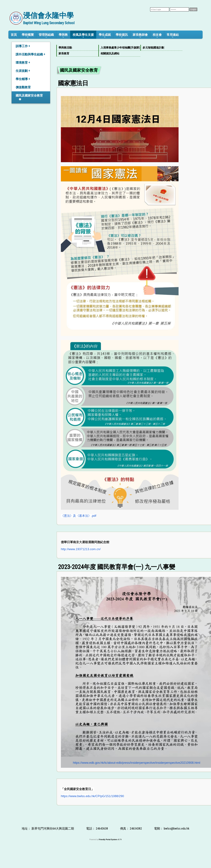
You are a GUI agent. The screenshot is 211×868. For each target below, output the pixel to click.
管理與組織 (46, 36)
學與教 (63, 36)
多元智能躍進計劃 (153, 48)
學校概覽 (28, 36)
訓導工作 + (23, 46)
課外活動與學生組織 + (30, 54)
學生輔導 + (23, 79)
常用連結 (173, 36)
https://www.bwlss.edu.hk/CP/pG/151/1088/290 (92, 796)
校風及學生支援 (83, 36)
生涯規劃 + (23, 71)
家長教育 (64, 53)
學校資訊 (122, 36)
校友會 (157, 36)
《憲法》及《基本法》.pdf (79, 516)
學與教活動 (65, 48)
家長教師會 (140, 36)
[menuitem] (77, 48)
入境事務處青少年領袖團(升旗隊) (119, 48)
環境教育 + (23, 63)
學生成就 (105, 36)
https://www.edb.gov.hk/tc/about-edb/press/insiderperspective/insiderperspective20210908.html (137, 763)
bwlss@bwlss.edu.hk (177, 828)
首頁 (14, 35)
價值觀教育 (23, 87)
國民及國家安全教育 (29, 95)
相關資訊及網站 (110, 53)
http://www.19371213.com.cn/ (81, 549)
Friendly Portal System (108, 840)
